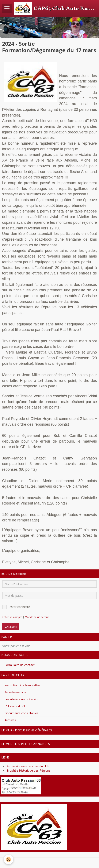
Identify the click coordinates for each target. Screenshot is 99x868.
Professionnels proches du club (28, 766)
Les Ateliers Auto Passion (22, 699)
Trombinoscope (15, 692)
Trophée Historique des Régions (28, 770)
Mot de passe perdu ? (37, 617)
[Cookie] (9, 859)
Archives (10, 720)
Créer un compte (12, 617)
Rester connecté (16, 607)
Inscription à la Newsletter (22, 685)
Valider (11, 627)
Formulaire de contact (20, 665)
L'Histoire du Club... (17, 706)
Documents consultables (21, 713)
